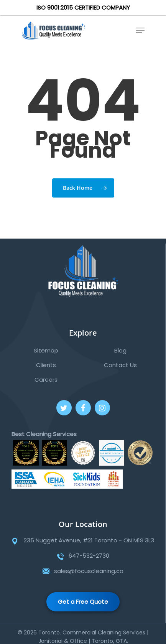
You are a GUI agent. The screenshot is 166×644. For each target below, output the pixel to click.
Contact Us (120, 365)
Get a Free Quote (83, 602)
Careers (46, 380)
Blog (120, 350)
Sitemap (46, 350)
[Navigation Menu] (140, 30)
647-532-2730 (89, 556)
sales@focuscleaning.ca (89, 571)
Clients (46, 365)
